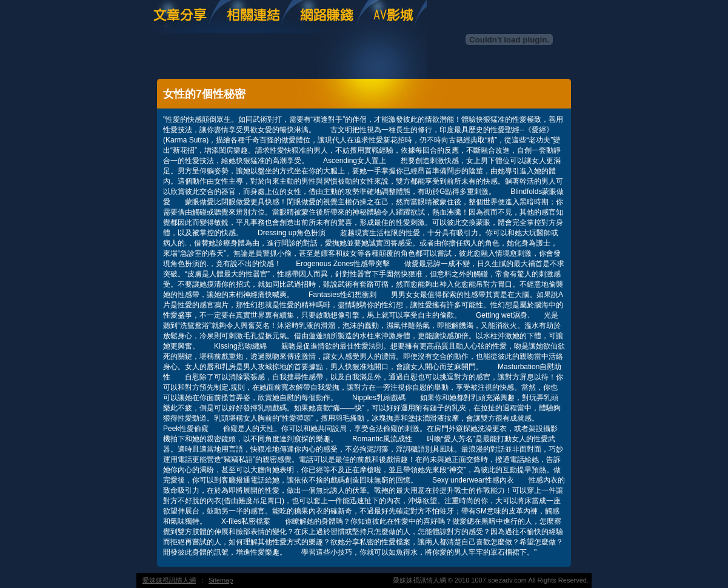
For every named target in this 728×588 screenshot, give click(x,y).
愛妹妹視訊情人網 (169, 580)
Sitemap (221, 580)
